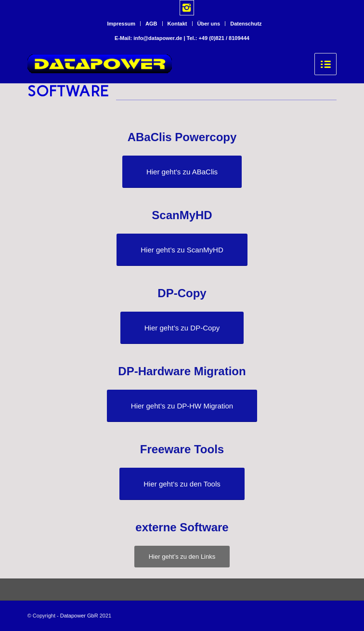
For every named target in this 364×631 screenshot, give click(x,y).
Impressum (121, 24)
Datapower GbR (79, 616)
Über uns (209, 24)
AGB (151, 24)
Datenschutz (246, 24)
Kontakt (177, 24)
